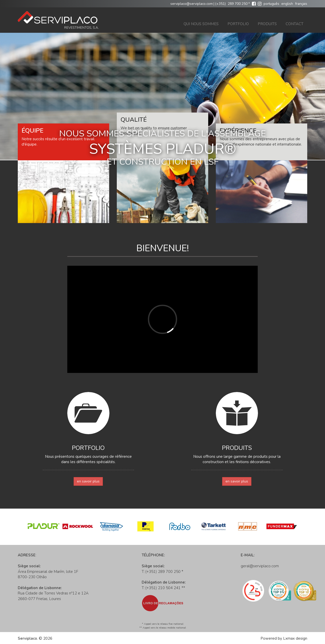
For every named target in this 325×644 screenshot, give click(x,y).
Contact (295, 24)
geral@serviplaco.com (260, 566)
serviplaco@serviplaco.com (192, 4)
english (287, 4)
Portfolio (238, 24)
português (271, 4)
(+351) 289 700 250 (163, 572)
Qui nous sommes (201, 24)
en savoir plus (88, 481)
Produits (267, 24)
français (301, 4)
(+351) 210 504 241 (163, 588)
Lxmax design (295, 638)
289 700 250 (238, 4)
